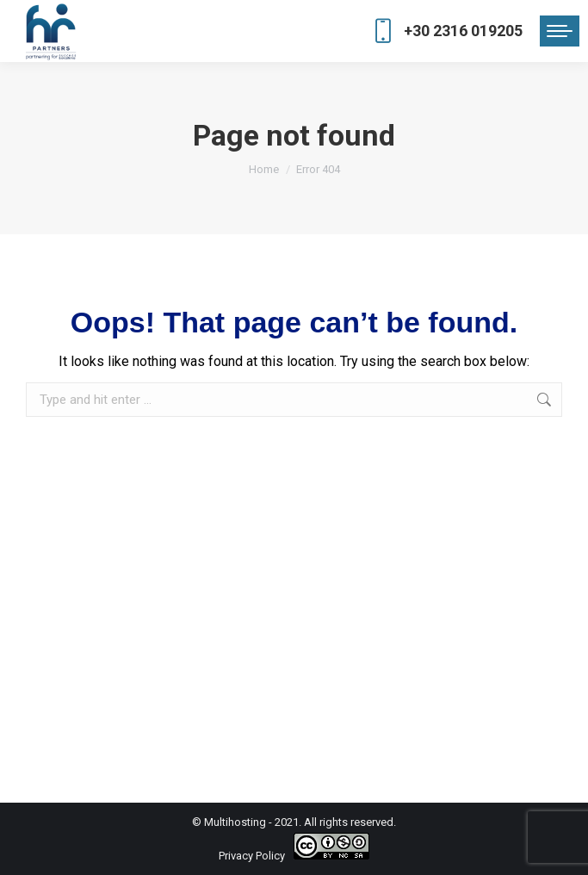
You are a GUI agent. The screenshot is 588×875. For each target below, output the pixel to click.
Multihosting (235, 822)
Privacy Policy (252, 856)
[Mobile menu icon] (560, 31)
